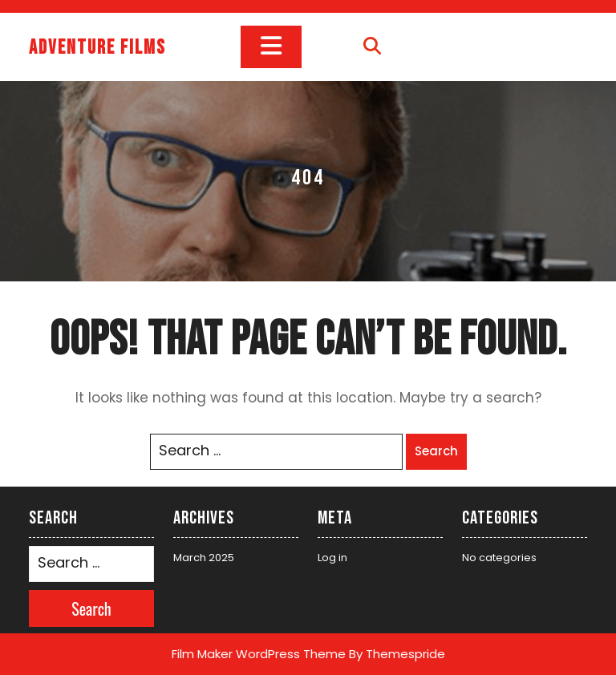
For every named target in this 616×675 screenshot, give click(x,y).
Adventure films (97, 48)
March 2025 (204, 558)
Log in (332, 558)
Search (436, 451)
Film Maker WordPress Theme (259, 654)
